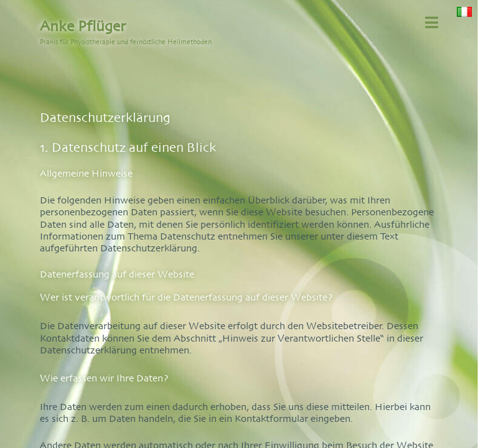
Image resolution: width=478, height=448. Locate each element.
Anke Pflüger (83, 26)
